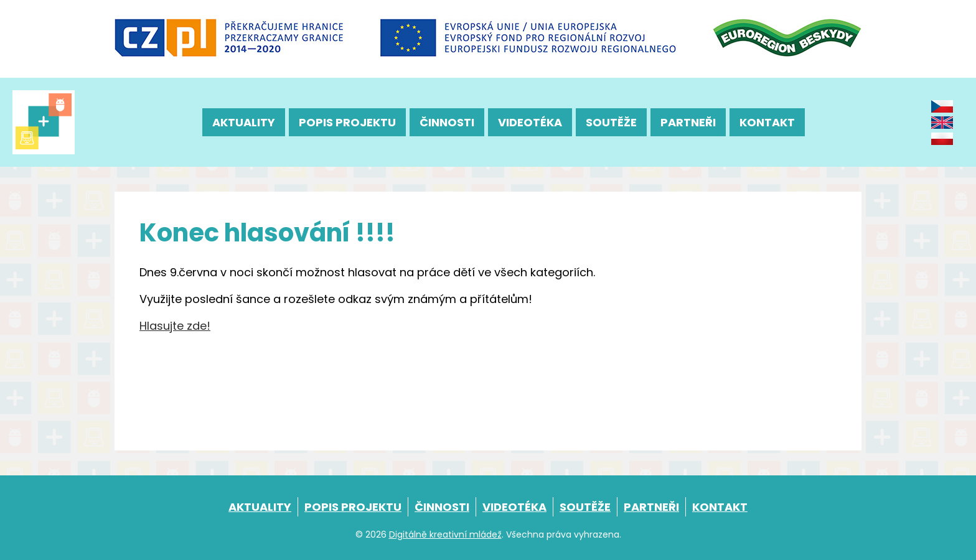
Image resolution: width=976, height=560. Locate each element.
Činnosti (447, 122)
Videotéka (530, 122)
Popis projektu (347, 122)
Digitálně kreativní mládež (445, 534)
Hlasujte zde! (175, 326)
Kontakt (767, 122)
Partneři (688, 122)
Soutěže (611, 122)
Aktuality (244, 122)
